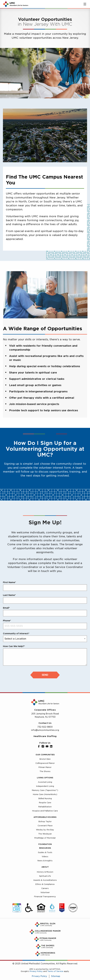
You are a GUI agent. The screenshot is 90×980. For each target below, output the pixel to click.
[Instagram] (43, 746)
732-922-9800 (45, 727)
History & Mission (45, 872)
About (45, 867)
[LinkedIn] (51, 746)
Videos (45, 857)
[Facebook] (39, 746)
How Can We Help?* (14, 646)
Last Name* (9, 595)
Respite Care (45, 803)
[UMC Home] (16, 4)
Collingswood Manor (45, 763)
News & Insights (45, 861)
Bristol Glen (45, 759)
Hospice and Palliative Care (45, 811)
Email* (6, 608)
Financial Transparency (45, 897)
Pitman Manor (45, 767)
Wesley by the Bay (45, 830)
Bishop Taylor (45, 821)
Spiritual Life (45, 876)
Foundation (45, 844)
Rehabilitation (45, 807)
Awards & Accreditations (45, 880)
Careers (45, 888)
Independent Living (45, 786)
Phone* (7, 621)
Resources (45, 848)
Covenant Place (45, 826)
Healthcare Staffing (45, 736)
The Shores (45, 771)
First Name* (9, 582)
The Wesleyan (45, 834)
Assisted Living (45, 782)
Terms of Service (55, 971)
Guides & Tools (45, 852)
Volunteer (45, 892)
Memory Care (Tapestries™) (45, 790)
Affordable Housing (45, 817)
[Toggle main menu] (85, 4)
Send (45, 675)
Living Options (45, 778)
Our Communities (45, 755)
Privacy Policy (36, 971)
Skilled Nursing (45, 798)
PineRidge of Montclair (45, 838)
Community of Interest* (16, 633)
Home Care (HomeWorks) (45, 794)
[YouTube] (47, 746)
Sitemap (56, 976)
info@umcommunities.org (45, 730)
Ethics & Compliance (45, 884)
